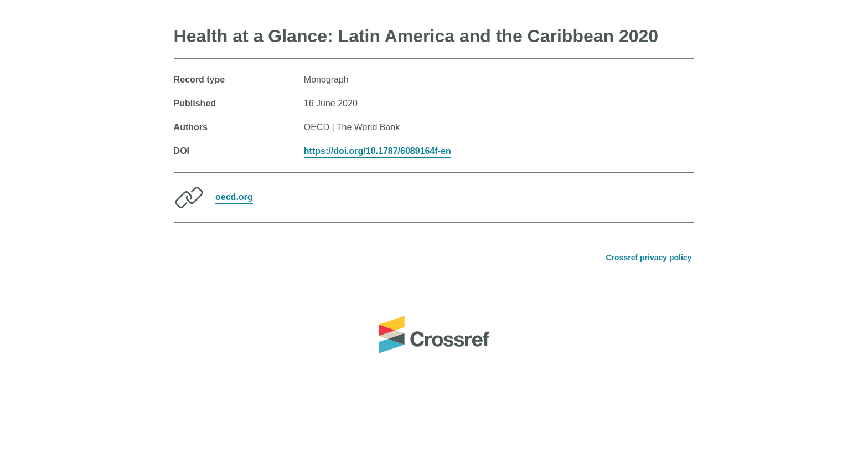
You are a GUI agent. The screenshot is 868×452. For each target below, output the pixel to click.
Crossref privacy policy (649, 258)
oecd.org (234, 197)
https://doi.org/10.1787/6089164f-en (378, 151)
